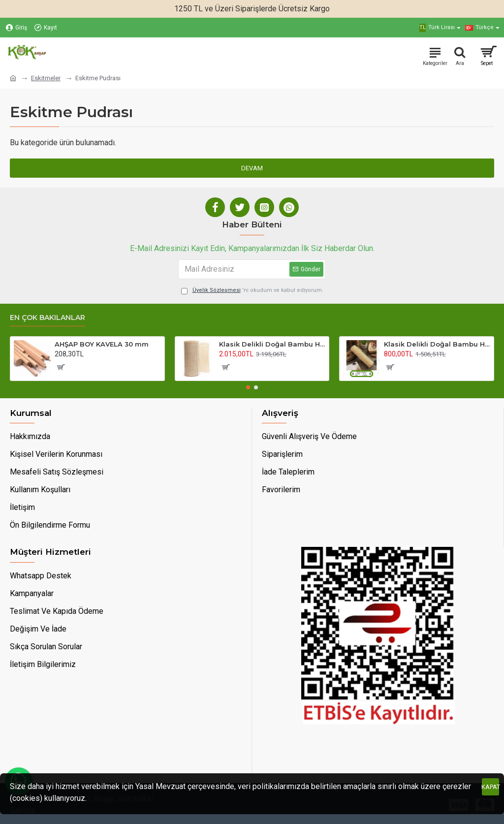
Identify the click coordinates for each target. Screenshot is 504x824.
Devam (252, 168)
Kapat (490, 787)
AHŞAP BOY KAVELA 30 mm (102, 344)
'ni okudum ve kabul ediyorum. (252, 291)
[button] (248, 387)
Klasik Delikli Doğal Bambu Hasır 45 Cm (437, 344)
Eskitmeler (46, 78)
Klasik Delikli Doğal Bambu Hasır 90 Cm (272, 344)
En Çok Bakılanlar (47, 318)
